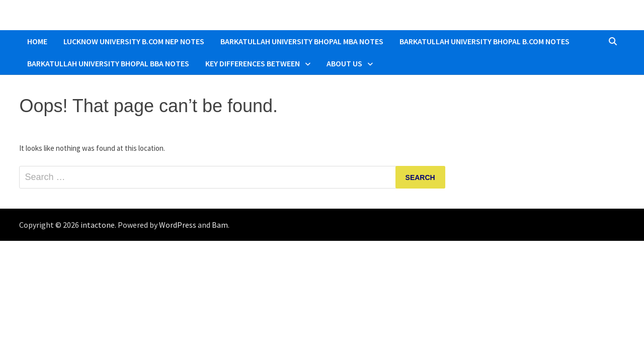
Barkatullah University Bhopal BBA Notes (108, 63)
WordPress (178, 225)
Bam (220, 225)
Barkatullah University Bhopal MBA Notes (302, 41)
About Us (344, 63)
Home (37, 41)
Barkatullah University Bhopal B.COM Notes (485, 41)
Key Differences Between (253, 63)
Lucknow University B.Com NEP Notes (134, 41)
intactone (98, 225)
